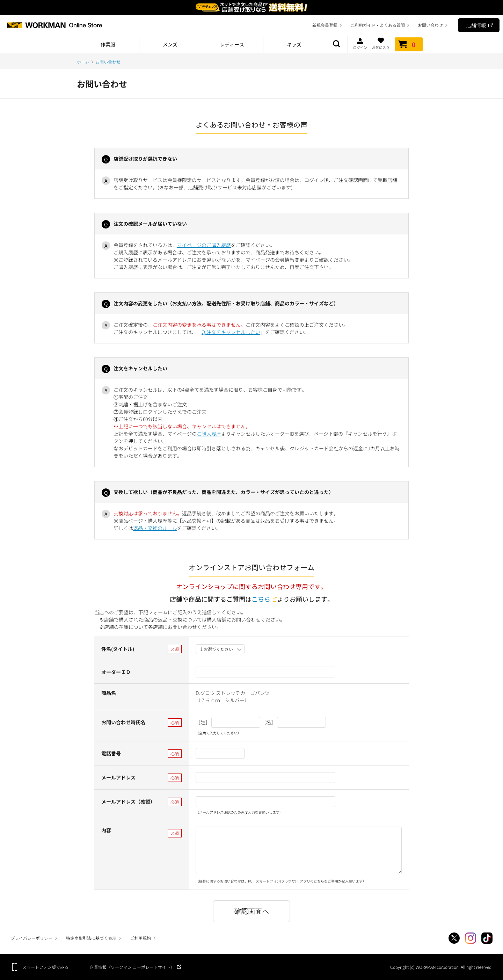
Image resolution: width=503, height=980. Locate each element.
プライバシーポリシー (31, 938)
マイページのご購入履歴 (204, 245)
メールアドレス (118, 777)
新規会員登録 (325, 25)
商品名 (109, 693)
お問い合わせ (430, 25)
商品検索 (336, 44)
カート (409, 44)
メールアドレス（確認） (128, 801)
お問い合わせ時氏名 (123, 722)
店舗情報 (476, 25)
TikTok (487, 938)
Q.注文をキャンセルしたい (231, 332)
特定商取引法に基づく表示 (91, 938)
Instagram (471, 938)
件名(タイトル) (118, 649)
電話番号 (111, 753)
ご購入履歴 (209, 434)
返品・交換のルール (155, 528)
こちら (261, 599)
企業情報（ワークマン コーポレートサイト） (132, 967)
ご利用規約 (140, 938)
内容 (106, 830)
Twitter (454, 938)
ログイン (360, 43)
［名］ (269, 722)
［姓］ (203, 722)
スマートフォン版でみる (45, 967)
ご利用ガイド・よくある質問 (378, 25)
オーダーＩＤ (116, 672)
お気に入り (381, 43)
